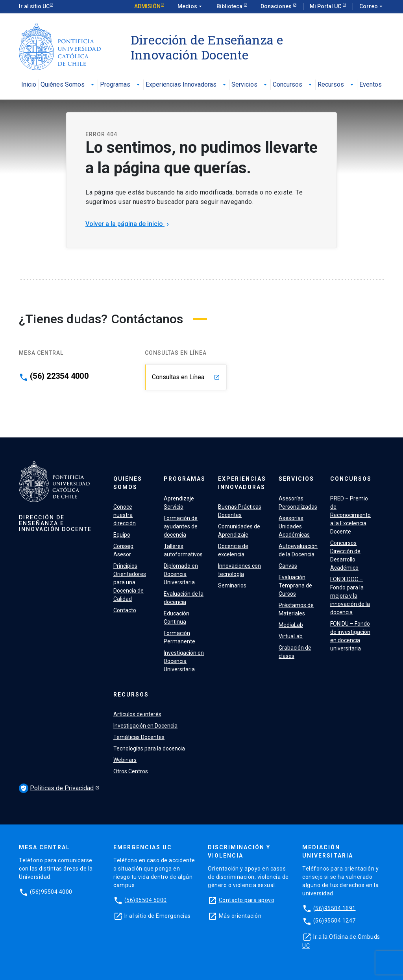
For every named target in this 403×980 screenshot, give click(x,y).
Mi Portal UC (326, 6)
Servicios (250, 85)
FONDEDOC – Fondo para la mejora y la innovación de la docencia (350, 596)
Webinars (125, 760)
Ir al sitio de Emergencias (158, 915)
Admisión (147, 6)
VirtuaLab (291, 636)
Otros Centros (131, 771)
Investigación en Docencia (145, 726)
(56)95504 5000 (146, 900)
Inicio (29, 85)
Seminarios (232, 585)
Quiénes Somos (68, 85)
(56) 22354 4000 (59, 376)
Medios (190, 7)
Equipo (122, 535)
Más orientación (240, 915)
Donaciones (277, 6)
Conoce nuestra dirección (125, 515)
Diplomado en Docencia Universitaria (181, 574)
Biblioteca (230, 6)
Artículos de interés (137, 714)
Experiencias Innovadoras (187, 85)
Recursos (336, 85)
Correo (372, 7)
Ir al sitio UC (34, 6)
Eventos (371, 85)
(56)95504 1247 (335, 921)
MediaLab (291, 625)
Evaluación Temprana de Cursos (295, 585)
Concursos (293, 85)
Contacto (125, 610)
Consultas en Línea (186, 377)
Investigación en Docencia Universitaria (184, 661)
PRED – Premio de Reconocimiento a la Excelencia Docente (350, 515)
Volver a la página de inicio (128, 224)
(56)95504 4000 (51, 891)
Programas (121, 85)
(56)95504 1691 (335, 908)
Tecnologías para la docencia (149, 748)
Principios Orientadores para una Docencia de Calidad (130, 582)
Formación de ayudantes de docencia (181, 526)
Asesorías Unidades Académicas (294, 526)
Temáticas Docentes (139, 737)
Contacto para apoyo (247, 900)
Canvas (288, 566)
